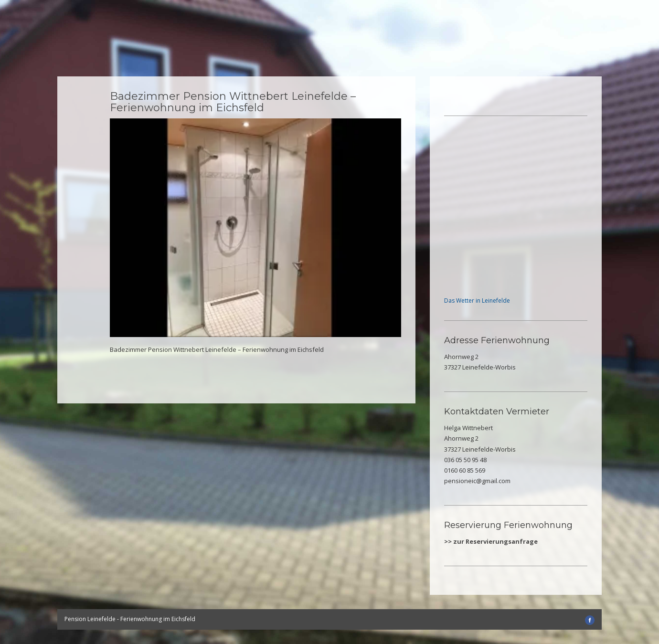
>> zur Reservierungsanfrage (491, 541)
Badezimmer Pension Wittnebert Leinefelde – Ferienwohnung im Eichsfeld (233, 102)
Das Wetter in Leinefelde (477, 301)
